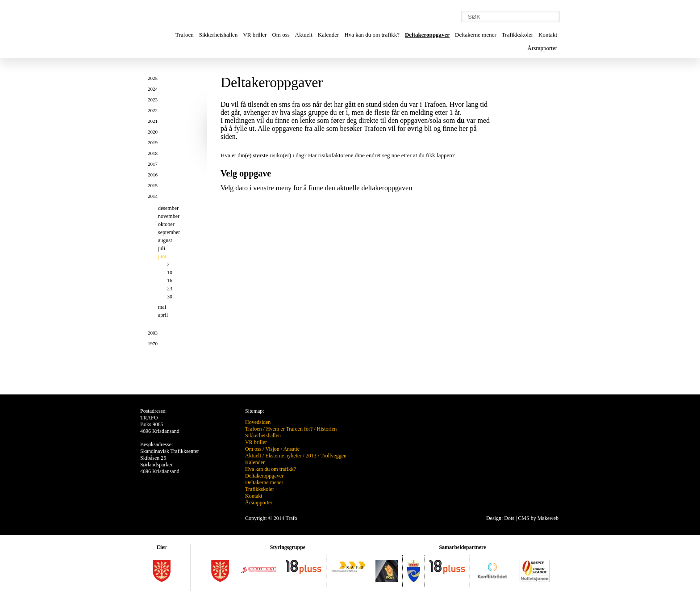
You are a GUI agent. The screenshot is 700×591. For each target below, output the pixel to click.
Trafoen (185, 35)
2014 (153, 196)
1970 (153, 344)
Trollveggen (333, 456)
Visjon (272, 449)
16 (170, 281)
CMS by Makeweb (538, 518)
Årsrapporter (542, 48)
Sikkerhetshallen (219, 35)
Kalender (329, 35)
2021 (153, 121)
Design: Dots (500, 518)
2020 (153, 132)
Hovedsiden (258, 422)
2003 (153, 333)
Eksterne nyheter (283, 456)
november (169, 216)
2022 (153, 110)
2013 (311, 456)
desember (168, 208)
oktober (166, 224)
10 (170, 272)
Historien (327, 429)
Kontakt (548, 35)
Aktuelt (304, 35)
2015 (153, 185)
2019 (153, 143)
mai (162, 307)
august (165, 240)
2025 (153, 78)
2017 (153, 164)
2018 (153, 153)
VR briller (255, 35)
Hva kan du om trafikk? (372, 35)
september (169, 232)
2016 (153, 175)
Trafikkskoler (517, 35)
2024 (153, 89)
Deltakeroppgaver (427, 35)
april (163, 315)
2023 (153, 100)
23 (170, 289)
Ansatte (291, 449)
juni (162, 256)
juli (162, 248)
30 (170, 297)
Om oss (281, 35)
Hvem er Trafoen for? (289, 429)
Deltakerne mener (476, 35)
